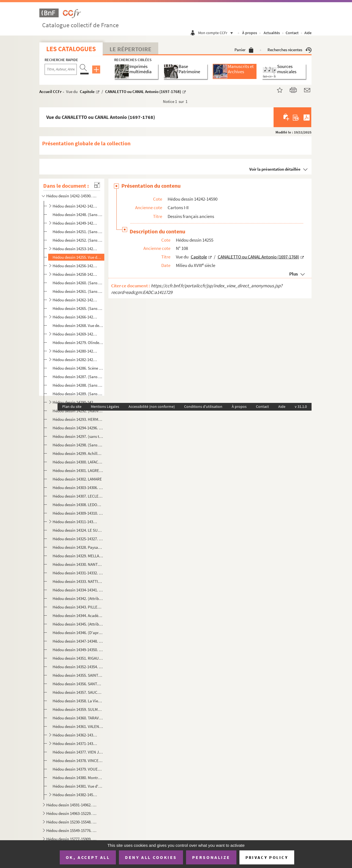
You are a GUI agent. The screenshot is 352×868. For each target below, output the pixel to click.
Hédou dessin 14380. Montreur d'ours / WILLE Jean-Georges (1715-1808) (78, 778)
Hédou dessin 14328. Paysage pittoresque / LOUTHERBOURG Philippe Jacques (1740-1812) (78, 547)
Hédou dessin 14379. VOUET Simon (78, 769)
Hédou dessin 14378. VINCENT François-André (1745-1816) (78, 761)
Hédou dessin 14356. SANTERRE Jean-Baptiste (78, 684)
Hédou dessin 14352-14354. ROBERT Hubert (78, 667)
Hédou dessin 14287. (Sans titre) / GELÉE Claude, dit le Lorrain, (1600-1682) (78, 377)
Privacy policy (267, 857)
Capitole (87, 92)
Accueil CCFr (51, 92)
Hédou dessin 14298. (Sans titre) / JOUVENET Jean (78, 445)
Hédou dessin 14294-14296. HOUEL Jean (78, 428)
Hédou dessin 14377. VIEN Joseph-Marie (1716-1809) (78, 752)
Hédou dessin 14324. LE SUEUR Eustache (78, 530)
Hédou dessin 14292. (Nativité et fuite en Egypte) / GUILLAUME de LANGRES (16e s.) (78, 411)
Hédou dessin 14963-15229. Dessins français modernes (72, 813)
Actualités (272, 33)
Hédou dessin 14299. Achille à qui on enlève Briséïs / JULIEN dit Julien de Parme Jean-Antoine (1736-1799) (78, 453)
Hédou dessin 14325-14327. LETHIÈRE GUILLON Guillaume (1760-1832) (78, 539)
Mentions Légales (105, 406)
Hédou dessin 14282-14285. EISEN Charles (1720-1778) (76, 360)
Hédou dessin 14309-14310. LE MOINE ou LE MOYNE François (78, 513)
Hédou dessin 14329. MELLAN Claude (78, 556)
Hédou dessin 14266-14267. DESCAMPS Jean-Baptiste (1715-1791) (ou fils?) (76, 317)
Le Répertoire (130, 49)
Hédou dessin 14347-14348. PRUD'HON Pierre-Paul (78, 641)
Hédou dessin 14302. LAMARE (77, 479)
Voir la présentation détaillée (275, 169)
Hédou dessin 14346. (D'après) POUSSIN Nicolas (78, 633)
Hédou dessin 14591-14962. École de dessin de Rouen (72, 805)
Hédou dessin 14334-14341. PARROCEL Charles (78, 590)
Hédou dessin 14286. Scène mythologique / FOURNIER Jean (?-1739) (78, 368)
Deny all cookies (151, 857)
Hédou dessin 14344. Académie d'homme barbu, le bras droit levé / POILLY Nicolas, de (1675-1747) (78, 615)
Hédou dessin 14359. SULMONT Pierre (78, 709)
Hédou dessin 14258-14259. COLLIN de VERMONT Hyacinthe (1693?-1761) (76, 274)
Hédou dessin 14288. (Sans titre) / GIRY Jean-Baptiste (78, 385)
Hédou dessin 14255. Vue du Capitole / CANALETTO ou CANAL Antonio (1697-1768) (78, 257)
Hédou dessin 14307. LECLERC (78, 496)
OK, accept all (88, 857)
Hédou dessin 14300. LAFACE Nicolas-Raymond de (78, 462)
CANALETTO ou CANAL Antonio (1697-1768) (143, 92)
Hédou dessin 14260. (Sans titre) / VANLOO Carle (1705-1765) (78, 283)
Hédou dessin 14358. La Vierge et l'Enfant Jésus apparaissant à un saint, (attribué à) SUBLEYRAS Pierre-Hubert (78, 701)
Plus (294, 274)
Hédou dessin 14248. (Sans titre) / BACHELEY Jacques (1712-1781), (78, 215)
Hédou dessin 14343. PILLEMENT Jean (78, 607)
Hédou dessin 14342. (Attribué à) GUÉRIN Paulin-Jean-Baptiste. (78, 598)
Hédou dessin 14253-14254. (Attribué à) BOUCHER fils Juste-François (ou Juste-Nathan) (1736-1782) (76, 249)
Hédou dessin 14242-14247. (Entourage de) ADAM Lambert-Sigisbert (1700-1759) (76, 206)
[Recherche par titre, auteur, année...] (61, 69)
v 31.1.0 (301, 406)
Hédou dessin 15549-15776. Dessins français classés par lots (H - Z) (72, 830)
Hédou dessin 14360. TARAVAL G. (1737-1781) (78, 718)
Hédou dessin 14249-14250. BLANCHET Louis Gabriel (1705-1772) (76, 223)
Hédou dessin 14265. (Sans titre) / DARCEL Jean (78, 308)
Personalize (211, 857)
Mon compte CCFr (217, 33)
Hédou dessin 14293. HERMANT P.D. (78, 419)
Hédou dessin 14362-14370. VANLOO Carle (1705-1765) (76, 735)
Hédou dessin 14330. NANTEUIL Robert (78, 564)
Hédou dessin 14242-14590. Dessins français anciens (72, 196)
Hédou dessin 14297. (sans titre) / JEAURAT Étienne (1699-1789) (78, 436)
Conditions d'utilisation (203, 406)
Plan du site (72, 406)
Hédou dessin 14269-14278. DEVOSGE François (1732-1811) (76, 334)
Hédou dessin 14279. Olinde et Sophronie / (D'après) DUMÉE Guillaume (78, 342)
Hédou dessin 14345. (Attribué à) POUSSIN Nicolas (78, 624)
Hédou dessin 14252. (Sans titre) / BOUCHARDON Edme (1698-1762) (78, 240)
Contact (292, 33)
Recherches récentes (290, 50)
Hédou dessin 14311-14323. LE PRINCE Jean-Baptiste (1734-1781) (76, 522)
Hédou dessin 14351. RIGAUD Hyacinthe (78, 658)
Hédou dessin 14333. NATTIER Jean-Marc (78, 581)
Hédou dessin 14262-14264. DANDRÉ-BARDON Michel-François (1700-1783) (76, 300)
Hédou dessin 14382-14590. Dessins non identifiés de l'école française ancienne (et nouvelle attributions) (76, 795)
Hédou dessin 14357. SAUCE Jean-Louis (78, 692)
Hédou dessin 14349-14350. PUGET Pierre (78, 650)
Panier (244, 50)
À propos (250, 33)
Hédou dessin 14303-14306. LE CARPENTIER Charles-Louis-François (78, 488)
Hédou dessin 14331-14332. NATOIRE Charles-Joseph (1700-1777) (78, 573)
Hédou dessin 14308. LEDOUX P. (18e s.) (78, 505)
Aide (308, 33)
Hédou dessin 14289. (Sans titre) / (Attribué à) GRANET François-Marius (78, 394)
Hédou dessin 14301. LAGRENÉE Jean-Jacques (78, 470)
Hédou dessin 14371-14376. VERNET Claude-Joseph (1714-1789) (76, 743)
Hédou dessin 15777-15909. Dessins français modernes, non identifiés (72, 839)
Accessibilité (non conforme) (152, 406)
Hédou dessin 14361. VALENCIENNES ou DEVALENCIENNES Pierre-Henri (78, 726)
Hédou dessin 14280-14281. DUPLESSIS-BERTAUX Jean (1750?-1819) (76, 351)
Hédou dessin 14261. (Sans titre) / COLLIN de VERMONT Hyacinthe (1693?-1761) (78, 291)
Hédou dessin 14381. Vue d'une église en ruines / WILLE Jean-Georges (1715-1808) (78, 786)
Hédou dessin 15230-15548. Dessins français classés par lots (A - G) (72, 822)
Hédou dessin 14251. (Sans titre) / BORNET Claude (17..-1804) (78, 232)
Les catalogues (71, 49)
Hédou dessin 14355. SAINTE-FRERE (78, 675)
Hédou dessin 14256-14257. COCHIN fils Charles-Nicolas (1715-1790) (76, 266)
